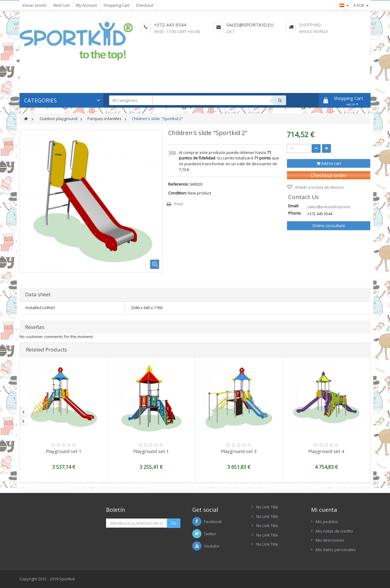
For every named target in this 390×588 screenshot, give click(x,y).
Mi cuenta (324, 510)
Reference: (178, 184)
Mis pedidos (327, 522)
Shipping (310, 25)
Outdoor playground (58, 119)
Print (179, 204)
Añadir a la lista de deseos (319, 187)
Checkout (145, 5)
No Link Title (267, 507)
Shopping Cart (116, 5)
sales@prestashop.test (329, 207)
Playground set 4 (326, 451)
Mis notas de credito (334, 531)
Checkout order (329, 175)
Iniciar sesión (35, 5)
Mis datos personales (336, 550)
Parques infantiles (105, 119)
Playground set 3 (239, 451)
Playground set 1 (64, 451)
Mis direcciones (330, 540)
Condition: (177, 193)
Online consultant (329, 226)
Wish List (61, 5)
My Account (86, 5)
